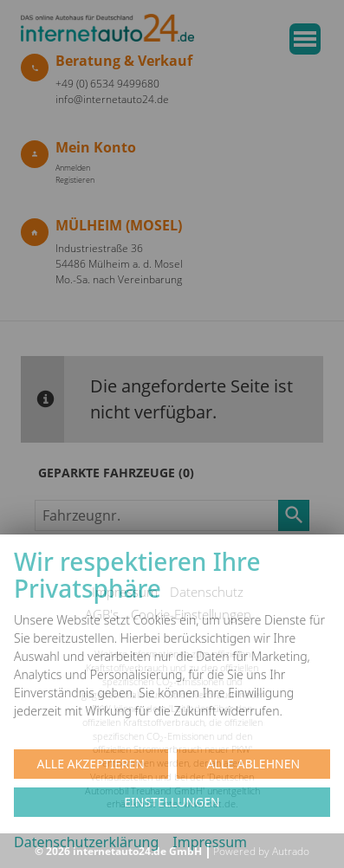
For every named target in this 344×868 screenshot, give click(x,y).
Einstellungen (172, 802)
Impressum (210, 842)
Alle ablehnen (253, 764)
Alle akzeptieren (91, 764)
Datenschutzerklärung (86, 842)
